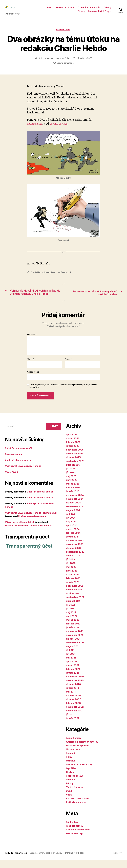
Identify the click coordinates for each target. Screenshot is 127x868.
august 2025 (73, 473)
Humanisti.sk (21, 861)
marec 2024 (73, 537)
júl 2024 (70, 522)
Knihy (69, 765)
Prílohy (70, 791)
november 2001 (75, 719)
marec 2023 (73, 583)
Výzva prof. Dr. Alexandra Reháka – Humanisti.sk (31, 521)
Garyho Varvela (60, 128)
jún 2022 (71, 617)
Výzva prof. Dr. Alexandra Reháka (23, 474)
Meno (30, 368)
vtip (71, 276)
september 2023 (75, 560)
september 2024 (75, 514)
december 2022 (75, 594)
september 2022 (75, 605)
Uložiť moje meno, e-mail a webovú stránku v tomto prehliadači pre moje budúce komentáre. (63, 394)
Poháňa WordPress (78, 861)
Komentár (32, 343)
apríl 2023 (72, 579)
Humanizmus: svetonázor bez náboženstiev (29, 534)
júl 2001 (70, 722)
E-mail (68, 368)
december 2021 (75, 639)
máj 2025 (71, 484)
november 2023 (75, 552)
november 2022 (75, 598)
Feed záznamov (75, 834)
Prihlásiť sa (72, 830)
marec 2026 (73, 446)
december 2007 (75, 704)
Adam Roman (73, 746)
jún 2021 (71, 662)
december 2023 (75, 549)
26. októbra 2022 (84, 62)
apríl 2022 (72, 624)
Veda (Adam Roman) (77, 807)
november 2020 (75, 688)
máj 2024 (71, 530)
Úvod (69, 799)
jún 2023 (71, 571)
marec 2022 (73, 628)
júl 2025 (70, 477)
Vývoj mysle (12, 480)
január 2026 (73, 454)
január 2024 (73, 545)
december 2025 (75, 458)
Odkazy (108, 9)
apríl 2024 (72, 533)
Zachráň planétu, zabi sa (18, 468)
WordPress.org (74, 841)
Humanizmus (63, 34)
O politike (71, 776)
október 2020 (73, 692)
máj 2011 (71, 700)
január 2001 (73, 726)
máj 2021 (71, 666)
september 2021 (75, 651)
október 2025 (73, 465)
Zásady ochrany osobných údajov (95, 13)
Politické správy (75, 784)
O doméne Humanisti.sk (90, 9)
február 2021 (73, 677)
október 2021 (73, 647)
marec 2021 (72, 673)
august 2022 (73, 609)
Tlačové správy (75, 795)
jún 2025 (71, 480)
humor (48, 276)
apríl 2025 (72, 488)
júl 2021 (70, 658)
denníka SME (35, 128)
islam (54, 276)
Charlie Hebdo (37, 276)
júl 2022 (70, 613)
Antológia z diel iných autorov (82, 750)
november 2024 (75, 507)
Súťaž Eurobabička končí (18, 456)
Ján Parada (63, 276)
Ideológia (71, 761)
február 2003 (73, 711)
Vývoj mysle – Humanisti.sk (20, 530)
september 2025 (75, 469)
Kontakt (72, 9)
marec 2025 (73, 492)
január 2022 (73, 635)
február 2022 (73, 632)
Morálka (70, 769)
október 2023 (73, 556)
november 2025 (75, 462)
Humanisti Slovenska (55, 9)
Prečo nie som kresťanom (32, 524)
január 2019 (72, 696)
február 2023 (73, 586)
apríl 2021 (71, 670)
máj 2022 (71, 620)
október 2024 (73, 511)
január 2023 (73, 590)
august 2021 (73, 654)
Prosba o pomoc (14, 462)
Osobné (70, 780)
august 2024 (73, 518)
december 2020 (75, 685)
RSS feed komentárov (78, 838)
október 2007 (73, 707)
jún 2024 (71, 526)
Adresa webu (33, 380)
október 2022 (73, 601)
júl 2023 (70, 567)
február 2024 (73, 541)
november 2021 (75, 643)
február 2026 (73, 450)
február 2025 (73, 496)
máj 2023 (71, 575)
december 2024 (75, 503)
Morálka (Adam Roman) (79, 773)
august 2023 (73, 564)
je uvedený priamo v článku (57, 62)
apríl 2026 (72, 443)
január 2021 (72, 681)
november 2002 (75, 715)
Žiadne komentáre (65, 67)
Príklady (70, 788)
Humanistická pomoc (78, 754)
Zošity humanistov (76, 810)
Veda (69, 803)
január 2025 (73, 499)
